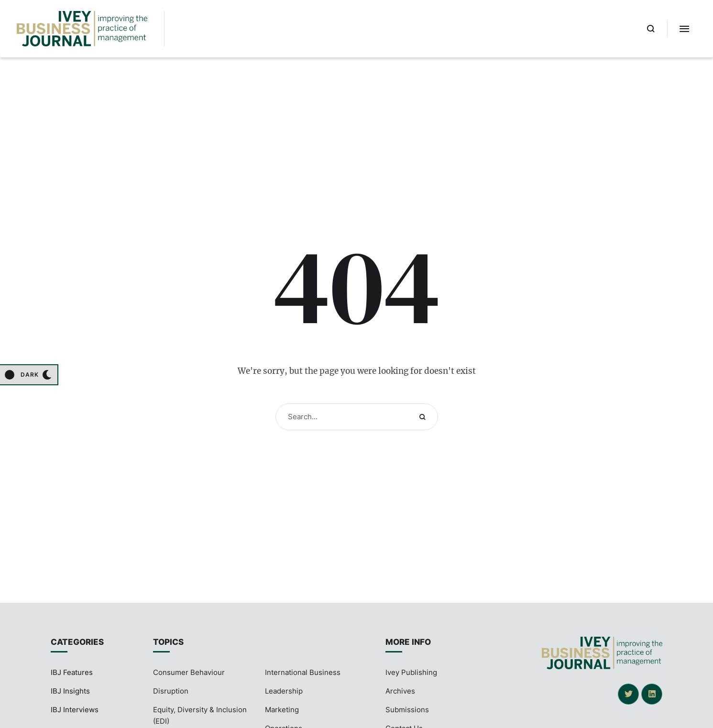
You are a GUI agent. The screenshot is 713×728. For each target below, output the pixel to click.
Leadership (284, 691)
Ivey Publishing (411, 672)
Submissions (407, 710)
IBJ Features (72, 672)
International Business (303, 672)
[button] (651, 29)
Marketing (282, 710)
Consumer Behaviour (189, 672)
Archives (400, 691)
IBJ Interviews (75, 710)
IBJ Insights (70, 691)
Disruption (171, 691)
